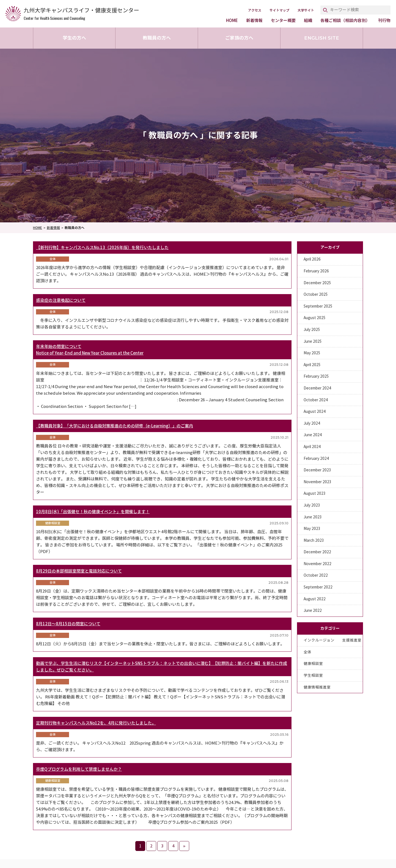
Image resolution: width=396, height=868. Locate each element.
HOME (232, 20)
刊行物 (384, 20)
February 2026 (316, 271)
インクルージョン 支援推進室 (332, 640)
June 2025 (313, 342)
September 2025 (318, 306)
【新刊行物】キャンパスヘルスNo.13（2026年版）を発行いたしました (102, 248)
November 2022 (317, 564)
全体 (307, 652)
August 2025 (315, 318)
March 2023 (314, 541)
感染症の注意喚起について (61, 300)
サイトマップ (279, 10)
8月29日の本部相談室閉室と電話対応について (79, 571)
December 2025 (317, 283)
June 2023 (313, 517)
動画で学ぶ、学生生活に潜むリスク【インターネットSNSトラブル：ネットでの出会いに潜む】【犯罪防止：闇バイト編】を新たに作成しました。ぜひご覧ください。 (162, 667)
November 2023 (317, 482)
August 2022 (315, 599)
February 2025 (316, 376)
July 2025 (312, 330)
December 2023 (317, 470)
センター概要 (283, 20)
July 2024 (312, 423)
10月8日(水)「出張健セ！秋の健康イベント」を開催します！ (93, 512)
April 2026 (312, 259)
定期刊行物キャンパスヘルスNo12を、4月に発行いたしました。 (96, 723)
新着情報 (254, 20)
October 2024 (316, 400)
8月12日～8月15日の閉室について (68, 624)
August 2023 (315, 494)
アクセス (255, 10)
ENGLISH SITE (322, 38)
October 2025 (316, 295)
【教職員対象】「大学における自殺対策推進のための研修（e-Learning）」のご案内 (115, 426)
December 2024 (317, 388)
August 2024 (315, 412)
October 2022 (316, 575)
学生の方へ (74, 38)
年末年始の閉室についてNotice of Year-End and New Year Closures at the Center (90, 350)
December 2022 (317, 552)
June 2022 (313, 611)
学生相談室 (313, 675)
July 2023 (312, 505)
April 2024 (312, 447)
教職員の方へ (157, 38)
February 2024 (316, 459)
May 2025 (312, 353)
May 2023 (312, 529)
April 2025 (312, 365)
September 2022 (318, 587)
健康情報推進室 (317, 687)
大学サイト (306, 10)
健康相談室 (313, 664)
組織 (308, 20)
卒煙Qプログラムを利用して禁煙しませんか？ (79, 769)
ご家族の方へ (239, 38)
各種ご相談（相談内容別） (345, 20)
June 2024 (313, 435)
